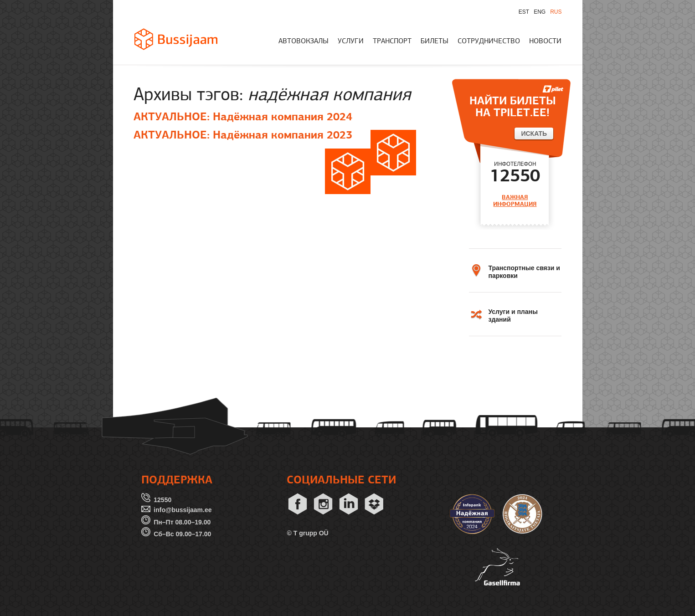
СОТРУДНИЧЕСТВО (489, 41)
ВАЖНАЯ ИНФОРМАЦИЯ (515, 201)
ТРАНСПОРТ (392, 41)
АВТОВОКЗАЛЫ (304, 41)
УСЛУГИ (351, 41)
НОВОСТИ (545, 41)
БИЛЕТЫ (435, 41)
